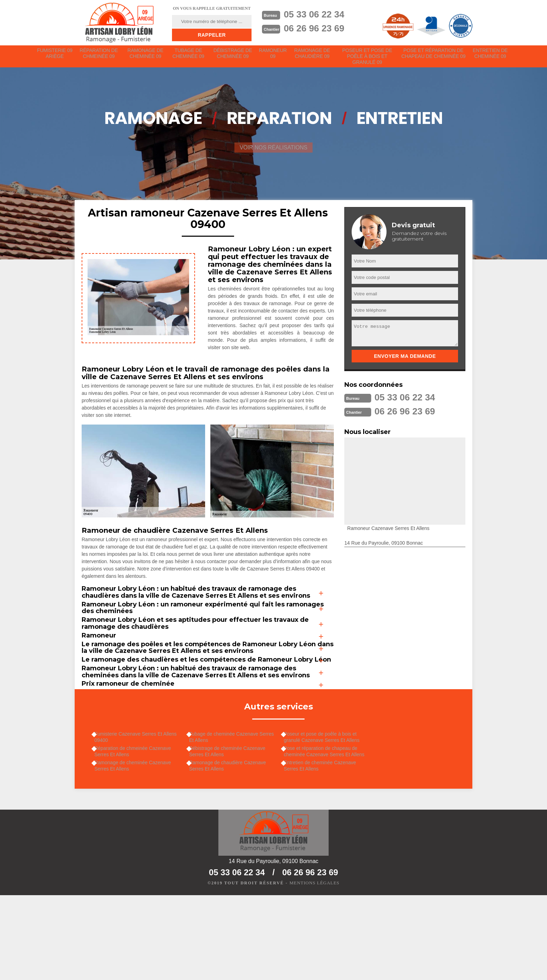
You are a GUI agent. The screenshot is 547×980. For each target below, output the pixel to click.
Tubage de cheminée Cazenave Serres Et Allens (228, 815)
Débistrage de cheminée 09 (234, 56)
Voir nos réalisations (273, 153)
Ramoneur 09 (275, 56)
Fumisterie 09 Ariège (55, 56)
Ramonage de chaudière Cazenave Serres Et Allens (232, 847)
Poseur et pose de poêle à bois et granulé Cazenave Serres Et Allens (326, 815)
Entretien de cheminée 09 (490, 56)
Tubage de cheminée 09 (189, 56)
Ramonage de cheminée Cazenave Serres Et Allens (137, 847)
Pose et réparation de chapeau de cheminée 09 (434, 56)
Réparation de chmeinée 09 (99, 56)
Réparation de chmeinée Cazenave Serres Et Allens (137, 831)
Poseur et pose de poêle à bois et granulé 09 (369, 59)
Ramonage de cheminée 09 (146, 56)
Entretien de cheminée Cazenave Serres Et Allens (324, 847)
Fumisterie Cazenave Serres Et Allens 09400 (140, 815)
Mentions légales (314, 968)
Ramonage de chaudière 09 (314, 56)
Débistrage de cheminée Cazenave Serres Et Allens (231, 831)
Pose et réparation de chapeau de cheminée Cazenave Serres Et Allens (328, 831)
